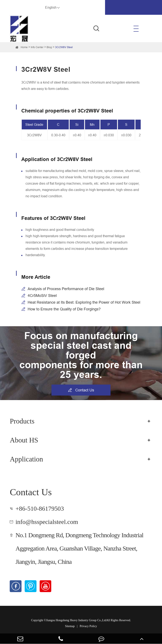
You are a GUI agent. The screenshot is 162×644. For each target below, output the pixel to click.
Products (22, 421)
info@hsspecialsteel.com (47, 522)
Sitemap (70, 626)
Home (24, 47)
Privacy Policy (88, 626)
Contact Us (81, 390)
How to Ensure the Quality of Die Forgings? (64, 309)
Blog (49, 47)
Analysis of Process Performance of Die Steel (66, 289)
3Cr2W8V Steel (64, 47)
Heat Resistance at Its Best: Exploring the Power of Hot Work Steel (84, 302)
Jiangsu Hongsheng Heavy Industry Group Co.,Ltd (76, 620)
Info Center (37, 47)
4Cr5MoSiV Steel (42, 296)
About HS (24, 440)
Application (26, 459)
